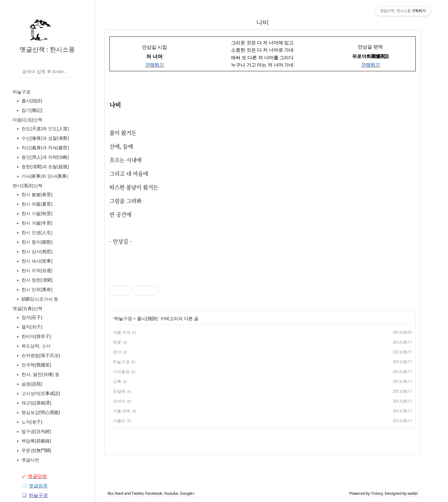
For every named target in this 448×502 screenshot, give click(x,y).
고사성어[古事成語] (40, 393)
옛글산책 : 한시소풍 (47, 49)
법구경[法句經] (36, 431)
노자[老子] (31, 422)
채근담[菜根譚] (36, 403)
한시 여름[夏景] (36, 204)
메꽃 (117, 342)
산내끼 (119, 401)
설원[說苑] (31, 384)
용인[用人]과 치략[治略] (45, 157)
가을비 (119, 421)
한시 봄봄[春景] (36, 194)
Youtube (171, 493)
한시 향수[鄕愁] (36, 242)
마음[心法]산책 (28, 120)
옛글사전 (30, 460)
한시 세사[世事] (36, 261)
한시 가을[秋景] (36, 213)
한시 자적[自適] (36, 270)
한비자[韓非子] (36, 336)
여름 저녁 (122, 332)
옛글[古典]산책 (28, 308)
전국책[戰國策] (36, 365)
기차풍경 (121, 372)
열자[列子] (31, 327)
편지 (117, 352)
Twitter (137, 493)
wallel (413, 493)
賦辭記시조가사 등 (39, 299)
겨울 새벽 (122, 411)
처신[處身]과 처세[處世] (45, 147)
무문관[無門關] (36, 450)
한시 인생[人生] (36, 232)
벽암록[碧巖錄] (36, 441)
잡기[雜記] (31, 110)
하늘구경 (22, 92)
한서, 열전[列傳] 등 (40, 374)
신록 (117, 381)
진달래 (119, 391)
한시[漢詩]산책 (28, 185)
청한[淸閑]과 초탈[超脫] (45, 166)
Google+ (187, 493)
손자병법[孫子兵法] (40, 355)
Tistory (377, 493)
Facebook (154, 493)
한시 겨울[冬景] (36, 223)
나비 (263, 22)
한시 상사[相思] (36, 251)
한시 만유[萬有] (36, 289)
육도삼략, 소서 (35, 346)
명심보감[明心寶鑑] (40, 412)
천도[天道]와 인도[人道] (45, 128)
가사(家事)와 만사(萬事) (44, 176)
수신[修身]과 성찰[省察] (45, 138)
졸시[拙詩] (31, 101)
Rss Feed (115, 493)
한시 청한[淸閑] (36, 280)
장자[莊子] (31, 317)
